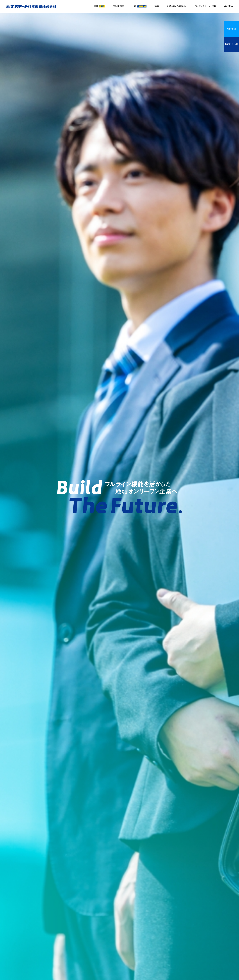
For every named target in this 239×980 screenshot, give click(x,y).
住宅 (139, 6)
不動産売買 (118, 6)
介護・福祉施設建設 (176, 6)
